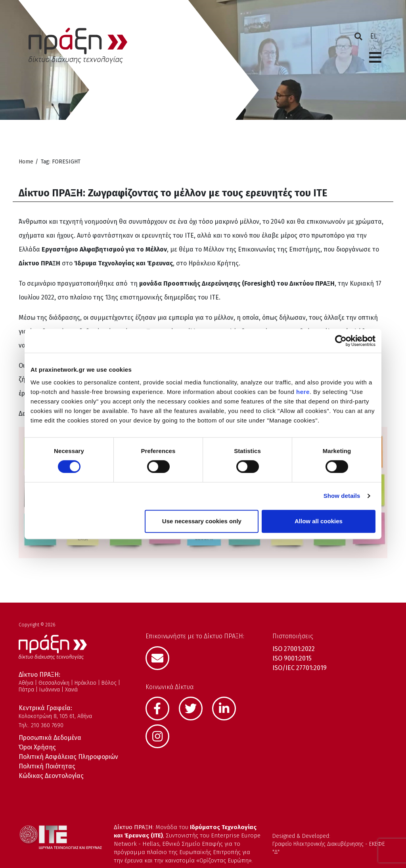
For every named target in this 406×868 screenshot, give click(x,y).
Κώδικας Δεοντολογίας (51, 776)
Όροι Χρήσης (37, 747)
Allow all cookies (319, 521)
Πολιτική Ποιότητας (47, 766)
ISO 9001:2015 (292, 658)
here (303, 392)
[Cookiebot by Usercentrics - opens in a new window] (341, 341)
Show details (342, 496)
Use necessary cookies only (202, 521)
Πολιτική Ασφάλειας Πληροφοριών (68, 757)
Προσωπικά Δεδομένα (50, 738)
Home (26, 162)
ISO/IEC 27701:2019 (300, 668)
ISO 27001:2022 (294, 649)
